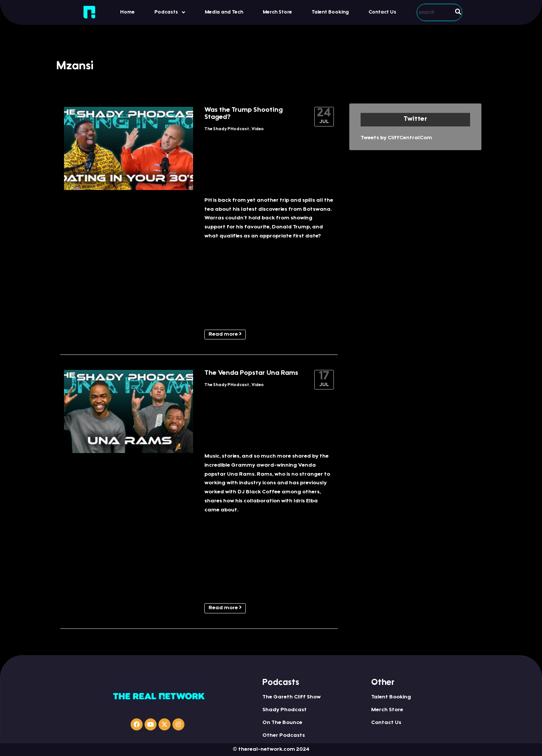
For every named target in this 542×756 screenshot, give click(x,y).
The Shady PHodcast (227, 129)
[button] (170, 12)
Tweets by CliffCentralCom (396, 138)
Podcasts (170, 12)
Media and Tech (224, 12)
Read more (225, 334)
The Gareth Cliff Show (292, 697)
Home (127, 12)
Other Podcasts (284, 736)
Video (258, 129)
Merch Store (277, 12)
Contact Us (382, 12)
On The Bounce (282, 723)
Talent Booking (330, 12)
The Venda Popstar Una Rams (251, 373)
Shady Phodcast (285, 710)
